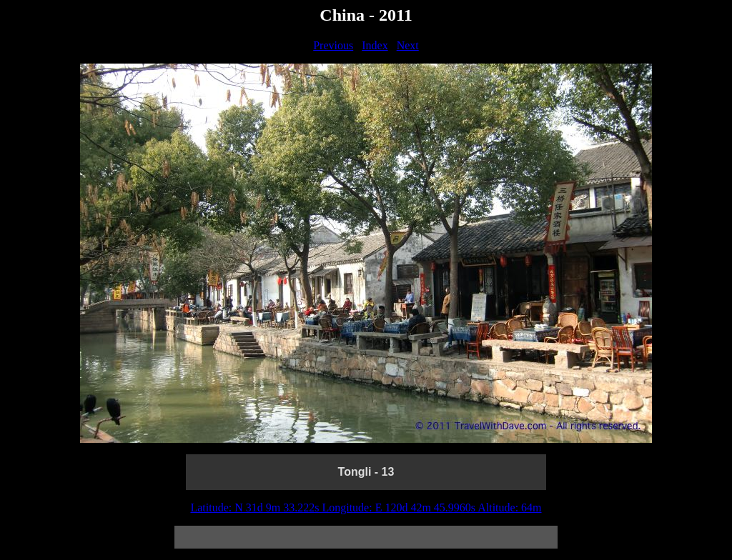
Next (408, 45)
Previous (333, 45)
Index (375, 45)
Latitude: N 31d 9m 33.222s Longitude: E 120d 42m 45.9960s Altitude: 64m (366, 507)
